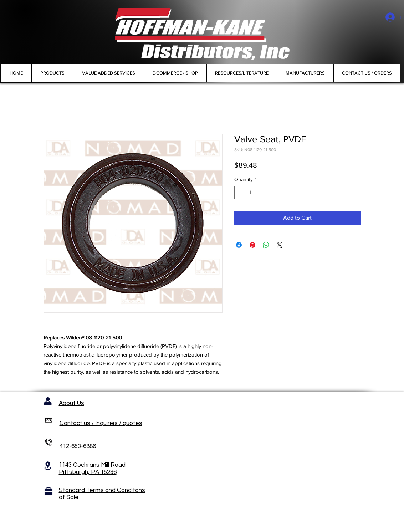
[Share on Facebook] (239, 245)
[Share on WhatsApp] (266, 245)
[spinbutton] (251, 193)
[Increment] (262, 193)
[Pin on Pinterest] (252, 245)
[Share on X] (280, 245)
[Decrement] (240, 193)
